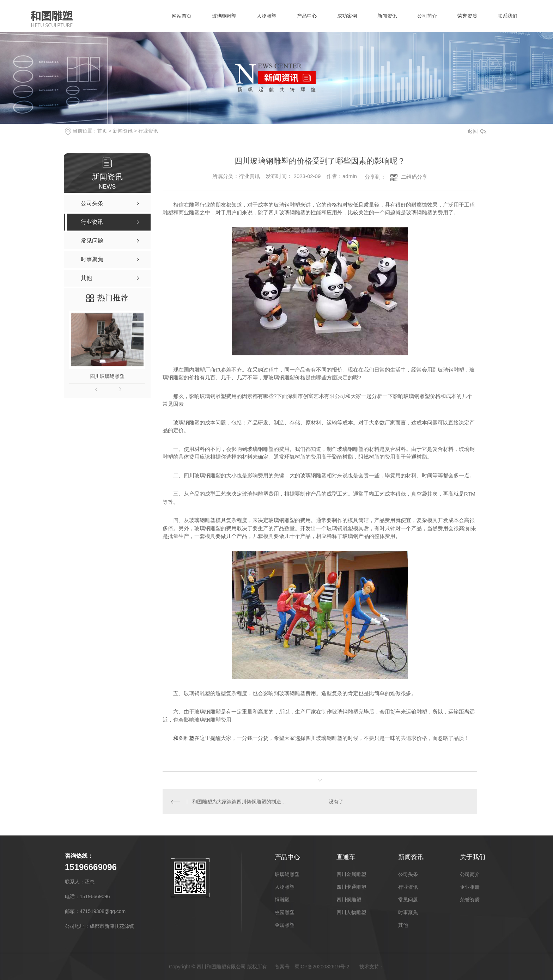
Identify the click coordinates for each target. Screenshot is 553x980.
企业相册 (470, 887)
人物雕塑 (262, 16)
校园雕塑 (285, 912)
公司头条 (408, 874)
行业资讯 (148, 131)
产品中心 (303, 16)
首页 (102, 131)
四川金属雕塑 (351, 874)
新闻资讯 (385, 16)
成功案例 (344, 16)
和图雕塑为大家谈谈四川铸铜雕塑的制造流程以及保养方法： (241, 802)
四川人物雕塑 (351, 912)
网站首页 (175, 16)
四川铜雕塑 (349, 900)
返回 (477, 131)
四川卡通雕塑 (351, 887)
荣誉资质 (467, 16)
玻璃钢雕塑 (219, 16)
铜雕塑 (282, 900)
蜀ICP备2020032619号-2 (322, 967)
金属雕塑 (285, 925)
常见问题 (408, 900)
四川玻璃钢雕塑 (107, 376)
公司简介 (426, 16)
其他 (403, 925)
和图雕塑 (184, 738)
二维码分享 (414, 177)
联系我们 (508, 16)
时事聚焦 (408, 912)
